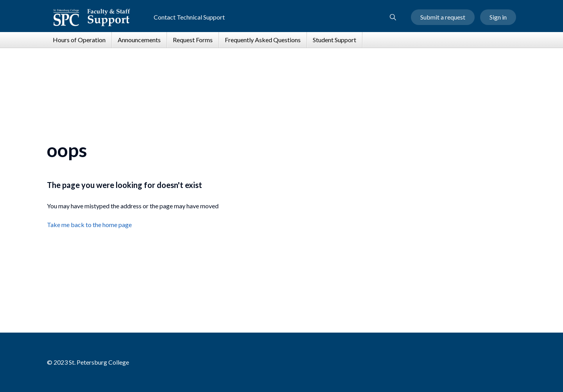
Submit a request (443, 17)
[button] (393, 17)
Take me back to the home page (89, 225)
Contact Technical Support (189, 17)
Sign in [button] (498, 17)
